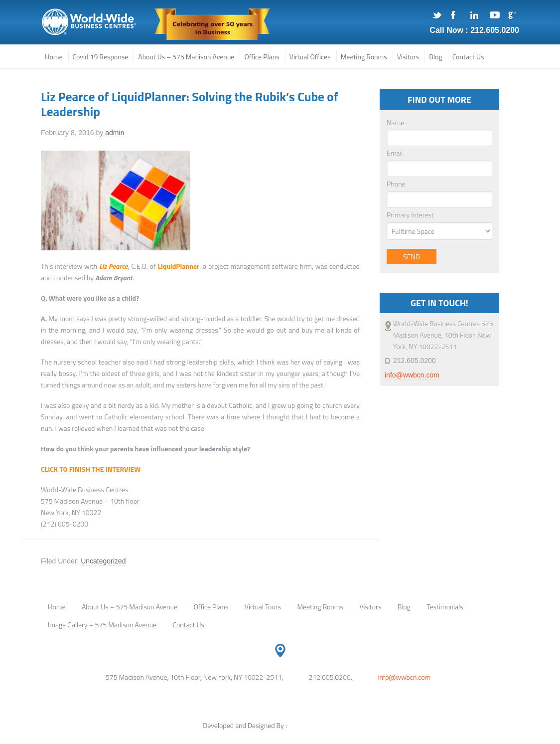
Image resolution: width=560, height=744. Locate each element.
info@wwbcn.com (412, 375)
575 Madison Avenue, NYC (89, 22)
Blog (404, 607)
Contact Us (189, 625)
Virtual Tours (263, 607)
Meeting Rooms (320, 607)
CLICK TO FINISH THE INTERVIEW (91, 469)
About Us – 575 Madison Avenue (130, 607)
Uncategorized (103, 561)
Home (57, 607)
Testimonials (445, 607)
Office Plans (211, 607)
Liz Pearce (114, 266)
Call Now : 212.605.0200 (474, 30)
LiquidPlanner (178, 266)
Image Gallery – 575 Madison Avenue (102, 625)
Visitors (370, 607)
